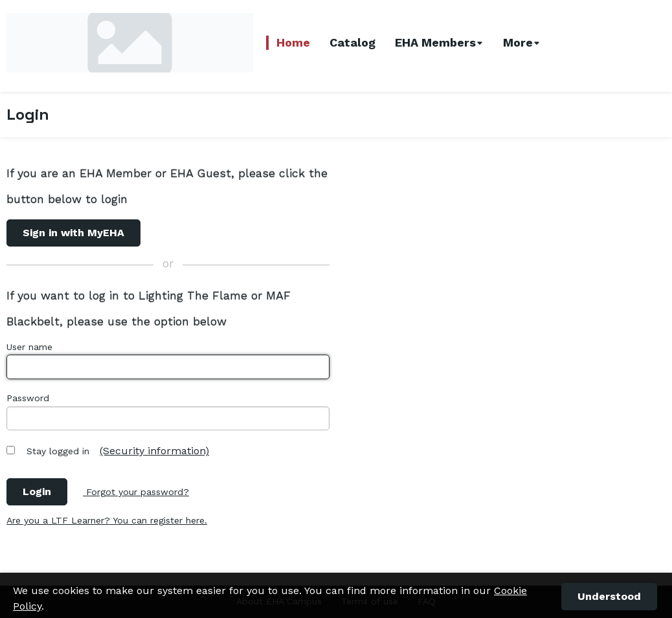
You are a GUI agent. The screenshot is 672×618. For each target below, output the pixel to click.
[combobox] (440, 43)
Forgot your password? (136, 492)
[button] (609, 597)
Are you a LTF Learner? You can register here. (107, 520)
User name (29, 347)
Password (28, 398)
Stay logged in (58, 451)
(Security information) (154, 451)
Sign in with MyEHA (73, 233)
